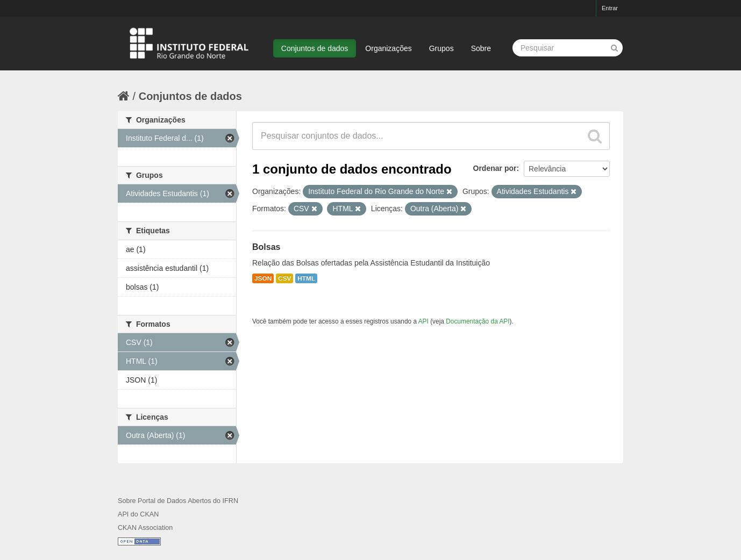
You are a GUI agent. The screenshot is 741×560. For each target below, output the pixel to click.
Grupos (441, 48)
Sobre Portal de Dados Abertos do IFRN (178, 501)
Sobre (481, 48)
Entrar (610, 8)
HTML (306, 278)
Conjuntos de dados (315, 48)
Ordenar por (495, 168)
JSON (263, 278)
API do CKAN (138, 514)
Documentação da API (478, 321)
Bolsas (266, 247)
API (423, 321)
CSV (284, 278)
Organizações (388, 48)
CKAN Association (145, 528)
